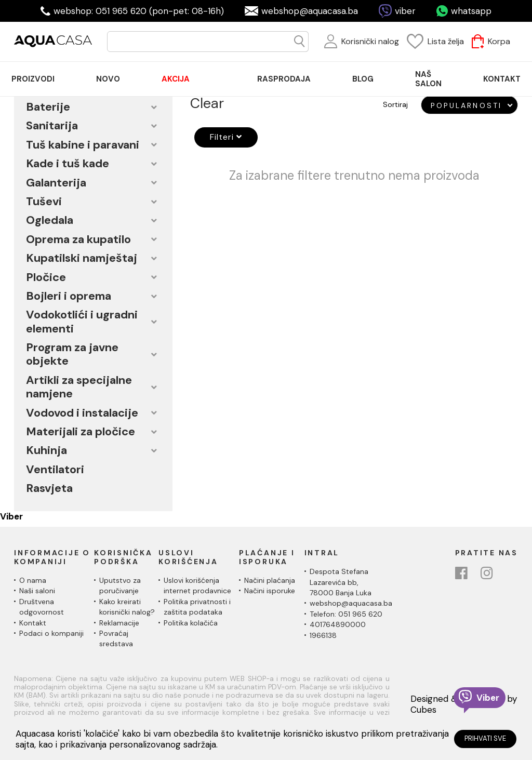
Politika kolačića (191, 623)
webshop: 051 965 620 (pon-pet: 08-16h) (139, 11)
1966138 (323, 635)
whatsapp (471, 11)
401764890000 (338, 624)
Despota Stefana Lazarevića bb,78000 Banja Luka (341, 582)
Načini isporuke (270, 591)
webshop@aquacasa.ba (310, 11)
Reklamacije (119, 623)
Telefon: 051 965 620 (346, 614)
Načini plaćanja (270, 580)
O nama (33, 580)
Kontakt (33, 623)
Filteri (222, 137)
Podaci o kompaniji (51, 633)
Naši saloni (37, 591)
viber (405, 11)
